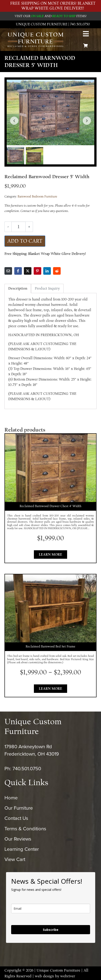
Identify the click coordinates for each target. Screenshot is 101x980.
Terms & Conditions (25, 829)
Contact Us (16, 818)
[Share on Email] (8, 271)
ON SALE (37, 16)
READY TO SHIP (64, 16)
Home (11, 798)
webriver (68, 976)
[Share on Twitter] (28, 271)
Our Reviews (18, 839)
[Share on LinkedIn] (47, 271)
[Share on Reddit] (57, 271)
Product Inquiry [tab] (47, 288)
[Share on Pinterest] (37, 271)
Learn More (50, 555)
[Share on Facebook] (18, 271)
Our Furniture (19, 808)
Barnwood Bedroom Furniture (37, 197)
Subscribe (51, 930)
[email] (51, 908)
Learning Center (22, 849)
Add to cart (25, 241)
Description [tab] (18, 288)
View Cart (15, 859)
